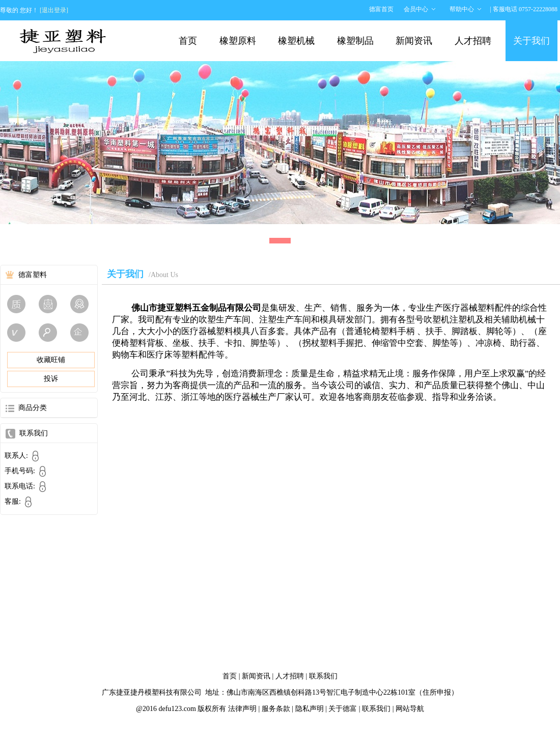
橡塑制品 (355, 41)
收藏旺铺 (51, 360)
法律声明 (242, 709)
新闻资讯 (414, 41)
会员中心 (416, 9)
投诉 (51, 379)
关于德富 (343, 709)
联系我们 (323, 676)
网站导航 (410, 709)
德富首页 (381, 9)
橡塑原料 (238, 41)
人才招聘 (473, 41)
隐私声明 (310, 709)
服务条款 (276, 709)
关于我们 (531, 41)
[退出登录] (54, 10)
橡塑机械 (296, 41)
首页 (188, 41)
